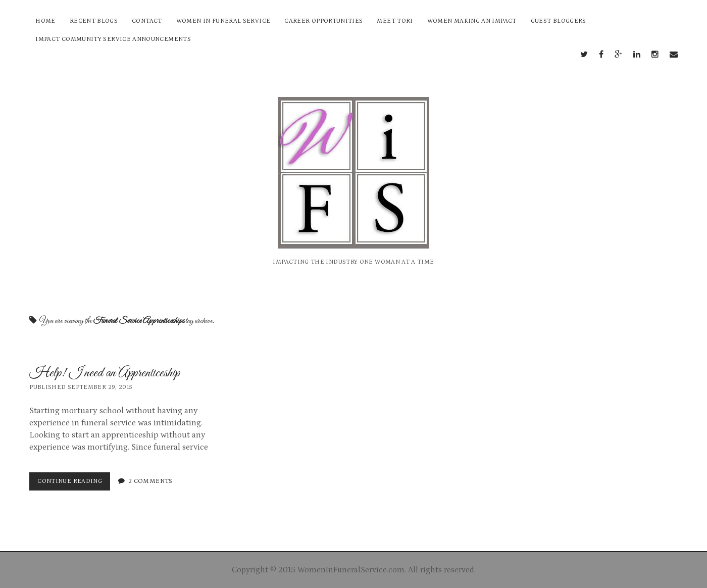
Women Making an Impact (472, 21)
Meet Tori (395, 21)
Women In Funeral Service (223, 21)
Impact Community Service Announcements (113, 39)
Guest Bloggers (559, 21)
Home (45, 21)
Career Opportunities (323, 21)
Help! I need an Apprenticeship (105, 373)
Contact (147, 21)
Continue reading (72, 484)
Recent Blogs (94, 21)
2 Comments (150, 481)
